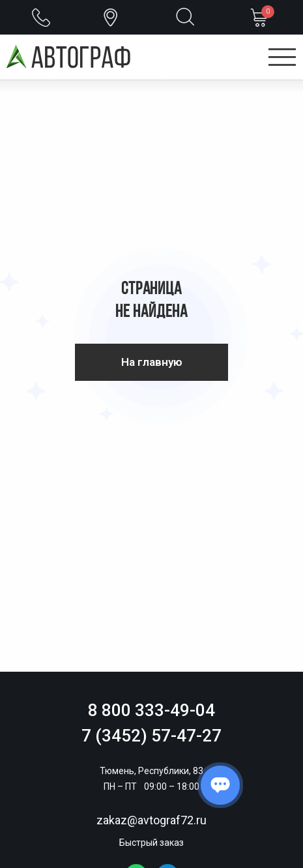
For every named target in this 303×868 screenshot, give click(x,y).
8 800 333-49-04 (151, 710)
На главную (152, 362)
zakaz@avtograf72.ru (151, 820)
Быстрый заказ (151, 843)
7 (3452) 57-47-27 (151, 736)
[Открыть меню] (282, 58)
